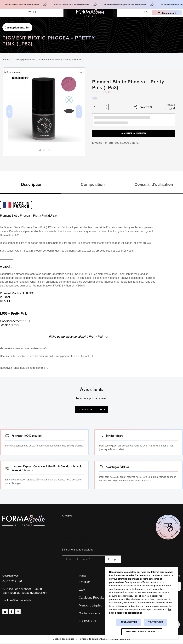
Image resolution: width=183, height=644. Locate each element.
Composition (93, 184)
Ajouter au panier (134, 134)
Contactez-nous (89, 614)
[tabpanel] (44, 105)
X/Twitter (67, 516)
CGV (82, 590)
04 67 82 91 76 (12, 582)
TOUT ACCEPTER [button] (129, 622)
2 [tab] (44, 150)
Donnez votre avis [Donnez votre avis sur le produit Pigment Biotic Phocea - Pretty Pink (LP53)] (91, 410)
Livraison (85, 582)
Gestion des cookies (63, 639)
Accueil (6, 60)
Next (79, 117)
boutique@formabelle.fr (18, 601)
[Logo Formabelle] (90, 13)
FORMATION (87, 622)
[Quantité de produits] (100, 107)
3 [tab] (48, 150)
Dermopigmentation (17, 27)
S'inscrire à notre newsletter (78, 550)
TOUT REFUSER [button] (156, 622)
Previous (10, 117)
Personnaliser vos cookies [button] (141, 632)
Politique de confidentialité (93, 639)
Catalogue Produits (91, 598)
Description (32, 184)
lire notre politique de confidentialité (140, 611)
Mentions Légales (90, 606)
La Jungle (125, 639)
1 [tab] (40, 150)
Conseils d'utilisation (154, 184)
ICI (106, 337)
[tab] (31, 187)
